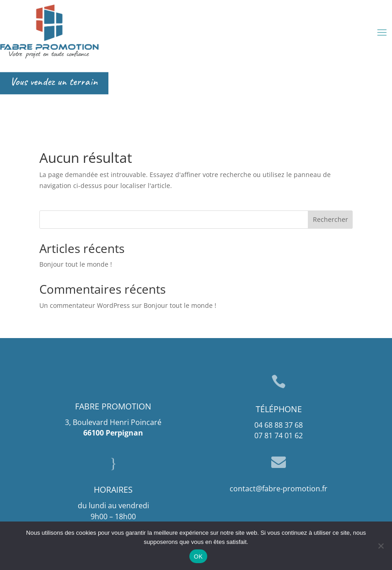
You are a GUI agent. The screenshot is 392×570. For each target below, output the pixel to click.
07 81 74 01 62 (279, 436)
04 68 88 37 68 (279, 425)
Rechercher (330, 219)
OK (198, 557)
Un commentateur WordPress (85, 305)
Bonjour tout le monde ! (76, 264)
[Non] (381, 546)
